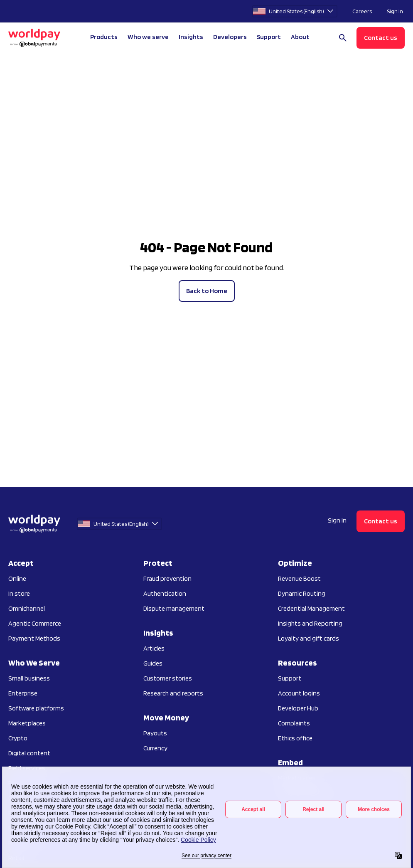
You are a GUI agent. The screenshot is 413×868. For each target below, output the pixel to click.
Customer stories (168, 678)
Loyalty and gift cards (309, 638)
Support (269, 37)
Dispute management (174, 608)
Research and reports (173, 693)
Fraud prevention (167, 578)
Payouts (155, 733)
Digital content (29, 753)
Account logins (299, 693)
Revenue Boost (299, 578)
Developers (230, 37)
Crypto (18, 738)
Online (17, 578)
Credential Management (311, 608)
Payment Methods (34, 638)
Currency (155, 748)
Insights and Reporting (310, 623)
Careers (362, 11)
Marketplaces (27, 723)
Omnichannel (27, 608)
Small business (29, 678)
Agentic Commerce (35, 623)
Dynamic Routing (302, 593)
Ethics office (295, 738)
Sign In (395, 11)
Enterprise (23, 693)
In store (19, 593)
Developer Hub (298, 708)
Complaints (294, 723)
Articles (154, 648)
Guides (153, 663)
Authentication (165, 593)
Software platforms (36, 708)
